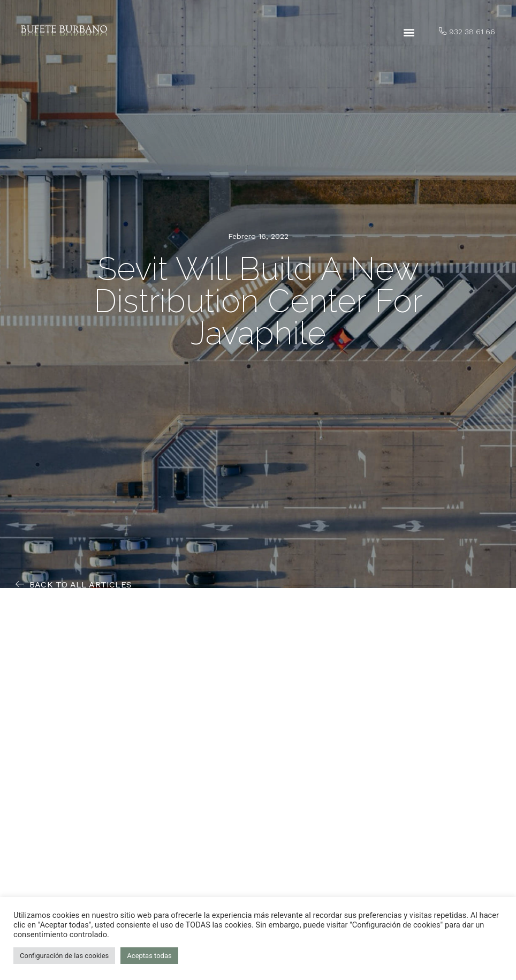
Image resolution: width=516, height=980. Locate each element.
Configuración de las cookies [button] (64, 956)
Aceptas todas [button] (149, 956)
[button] (409, 32)
